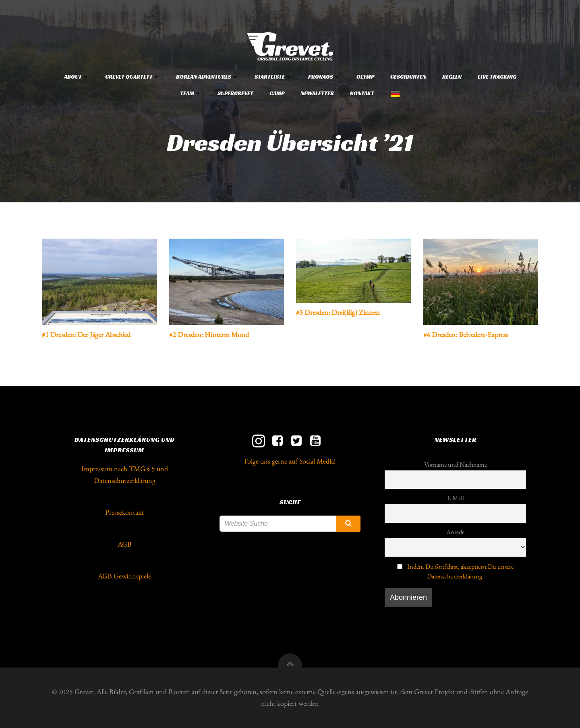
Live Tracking (497, 77)
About (77, 77)
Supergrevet (235, 93)
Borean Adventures (207, 77)
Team (191, 93)
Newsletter (317, 93)
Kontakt (362, 93)
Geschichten (408, 77)
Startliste (273, 77)
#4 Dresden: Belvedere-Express (466, 334)
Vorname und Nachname (456, 465)
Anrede (455, 532)
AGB (125, 544)
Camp (277, 93)
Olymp (365, 77)
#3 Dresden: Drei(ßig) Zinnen (338, 312)
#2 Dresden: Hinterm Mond (209, 334)
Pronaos (324, 77)
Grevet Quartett (133, 77)
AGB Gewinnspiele (124, 576)
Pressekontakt (124, 512)
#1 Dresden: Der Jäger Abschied (86, 334)
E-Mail (456, 498)
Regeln (452, 77)
